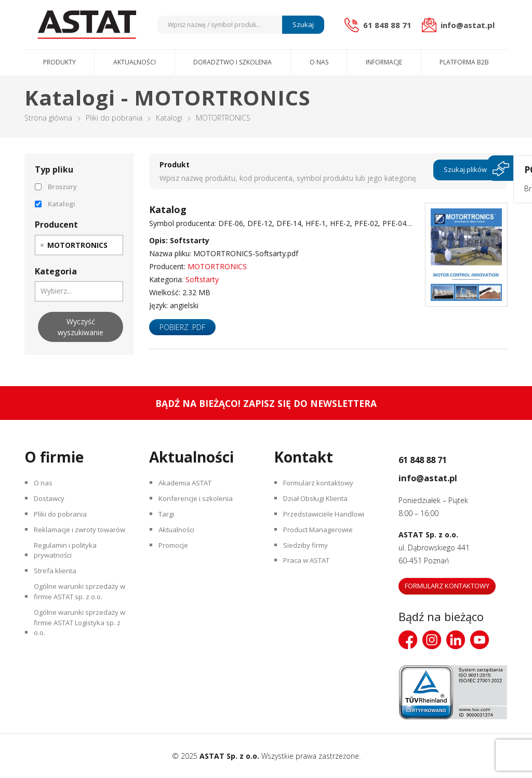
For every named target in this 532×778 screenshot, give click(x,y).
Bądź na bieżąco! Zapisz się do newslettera (266, 403)
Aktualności (135, 62)
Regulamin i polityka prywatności (69, 577)
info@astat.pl (442, 476)
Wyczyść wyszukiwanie (81, 327)
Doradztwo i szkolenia (232, 62)
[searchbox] (116, 245)
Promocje (177, 557)
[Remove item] (42, 245)
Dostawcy (52, 503)
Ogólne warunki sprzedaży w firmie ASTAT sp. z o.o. (79, 626)
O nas (319, 62)
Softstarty (202, 279)
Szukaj (302, 24)
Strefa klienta (57, 602)
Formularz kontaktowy (323, 485)
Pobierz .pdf (182, 327)
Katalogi (169, 118)
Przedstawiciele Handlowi (327, 521)
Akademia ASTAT (189, 485)
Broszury (56, 187)
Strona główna (48, 118)
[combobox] (79, 245)
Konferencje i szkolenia (199, 503)
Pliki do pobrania (114, 118)
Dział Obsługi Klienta (320, 503)
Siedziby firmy (308, 557)
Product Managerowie (322, 539)
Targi (169, 521)
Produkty (59, 62)
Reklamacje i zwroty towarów (69, 546)
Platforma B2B (464, 62)
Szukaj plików (465, 171)
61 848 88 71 (437, 458)
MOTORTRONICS (217, 266)
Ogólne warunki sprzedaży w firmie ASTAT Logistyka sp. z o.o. (79, 664)
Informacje (384, 62)
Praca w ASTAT (311, 576)
